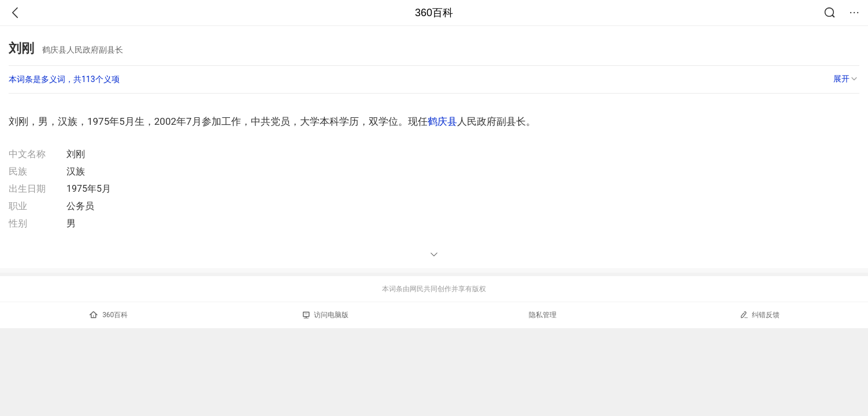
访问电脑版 (326, 315)
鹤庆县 (442, 121)
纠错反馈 (760, 315)
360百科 (434, 13)
